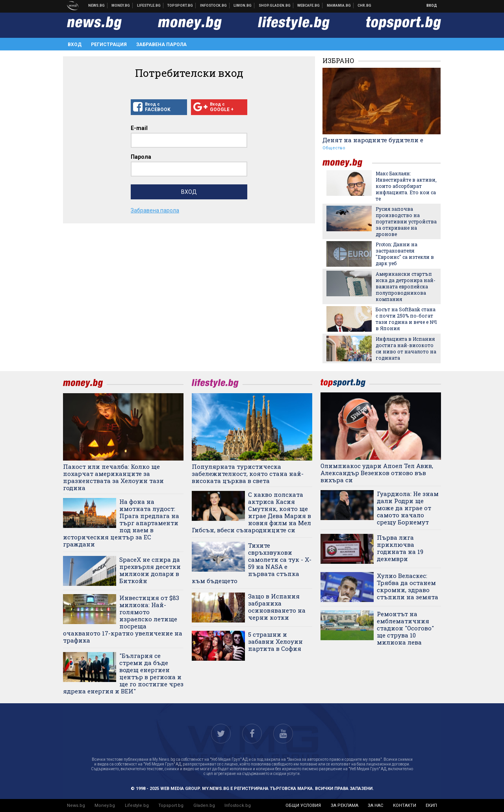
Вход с (159, 107)
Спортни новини (180, 6)
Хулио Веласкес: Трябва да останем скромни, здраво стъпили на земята (408, 586)
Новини (97, 6)
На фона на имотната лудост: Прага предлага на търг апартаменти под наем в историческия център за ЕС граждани (121, 523)
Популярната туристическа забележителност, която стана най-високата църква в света (248, 474)
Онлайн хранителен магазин (275, 6)
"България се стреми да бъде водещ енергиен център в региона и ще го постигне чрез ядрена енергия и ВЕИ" (123, 673)
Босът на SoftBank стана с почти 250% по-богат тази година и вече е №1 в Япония (406, 319)
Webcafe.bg (309, 6)
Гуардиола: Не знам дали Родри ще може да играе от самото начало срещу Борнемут (408, 508)
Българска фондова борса (214, 6)
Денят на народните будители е (373, 140)
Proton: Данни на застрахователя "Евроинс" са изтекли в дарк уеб (405, 254)
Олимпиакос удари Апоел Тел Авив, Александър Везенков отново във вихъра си (377, 473)
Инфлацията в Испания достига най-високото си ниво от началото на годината (406, 348)
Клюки (149, 6)
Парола (141, 157)
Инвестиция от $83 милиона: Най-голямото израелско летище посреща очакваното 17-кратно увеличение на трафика (123, 619)
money (347, 163)
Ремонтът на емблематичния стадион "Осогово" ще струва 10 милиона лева (405, 628)
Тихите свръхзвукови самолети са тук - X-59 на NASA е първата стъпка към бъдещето (252, 563)
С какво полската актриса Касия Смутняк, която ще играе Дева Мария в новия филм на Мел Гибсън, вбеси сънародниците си (251, 512)
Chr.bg (364, 6)
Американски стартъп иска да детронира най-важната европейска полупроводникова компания (406, 286)
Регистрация (109, 45)
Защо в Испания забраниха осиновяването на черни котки (277, 607)
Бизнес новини (121, 6)
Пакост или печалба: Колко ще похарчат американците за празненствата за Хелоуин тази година (113, 477)
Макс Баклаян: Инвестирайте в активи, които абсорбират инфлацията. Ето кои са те (406, 186)
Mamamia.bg (339, 6)
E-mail (139, 128)
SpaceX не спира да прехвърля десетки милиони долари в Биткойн (150, 570)
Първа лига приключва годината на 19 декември (400, 548)
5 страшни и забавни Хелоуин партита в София (275, 641)
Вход (432, 6)
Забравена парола (161, 45)
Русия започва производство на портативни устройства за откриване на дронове (406, 221)
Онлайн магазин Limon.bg (243, 6)
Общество (334, 148)
